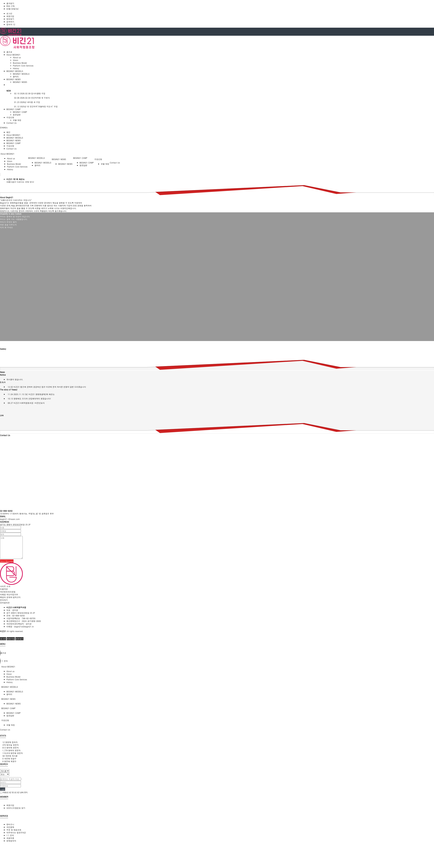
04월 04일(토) (13, 9)
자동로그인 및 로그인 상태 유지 (14, 792)
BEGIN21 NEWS (20, 82)
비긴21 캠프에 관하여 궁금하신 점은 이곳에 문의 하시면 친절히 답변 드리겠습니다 (46, 387)
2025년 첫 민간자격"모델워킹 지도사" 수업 (35, 106)
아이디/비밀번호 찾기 (16, 808)
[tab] (217, 667)
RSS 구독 (11, 6)
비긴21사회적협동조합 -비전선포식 (26, 403)
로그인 (9, 13)
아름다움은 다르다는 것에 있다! (20, 182)
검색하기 (10, 22)
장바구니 (10, 824)
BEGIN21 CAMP (20, 112)
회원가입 (10, 16)
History (16, 68)
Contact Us (11, 149)
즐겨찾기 (10, 3)
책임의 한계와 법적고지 (10, 597)
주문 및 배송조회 (14, 830)
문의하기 (4, 600)
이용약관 (4, 589)
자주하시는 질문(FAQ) (16, 833)
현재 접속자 (10, 742)
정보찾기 (10, 19)
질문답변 (17, 115)
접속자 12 (11, 24)
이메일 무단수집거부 (9, 594)
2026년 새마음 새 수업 (26, 102)
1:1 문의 (10, 835)
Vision (16, 60)
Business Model (20, 63)
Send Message (7, 561)
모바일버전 (5, 603)
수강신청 (10, 146)
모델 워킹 (17, 120)
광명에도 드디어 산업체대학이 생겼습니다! (29, 399)
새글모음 (10, 838)
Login (3, 789)
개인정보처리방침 (8, 592)
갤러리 (16, 76)
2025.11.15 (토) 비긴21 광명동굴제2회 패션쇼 (31, 394)
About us (17, 57)
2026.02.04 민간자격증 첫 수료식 (31, 98)
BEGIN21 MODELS (21, 74)
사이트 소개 (5, 586)
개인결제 (10, 827)
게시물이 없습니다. (15, 379)
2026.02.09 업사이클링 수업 (29, 93)
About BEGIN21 (13, 135)
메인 (8, 132)
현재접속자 (11, 841)
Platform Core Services (23, 66)
